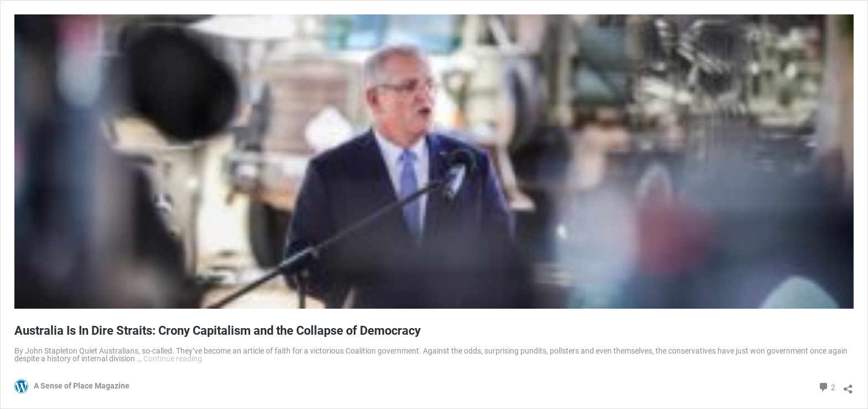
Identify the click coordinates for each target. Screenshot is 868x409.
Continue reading (173, 359)
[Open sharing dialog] (848, 385)
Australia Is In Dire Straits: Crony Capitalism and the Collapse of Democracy (218, 331)
